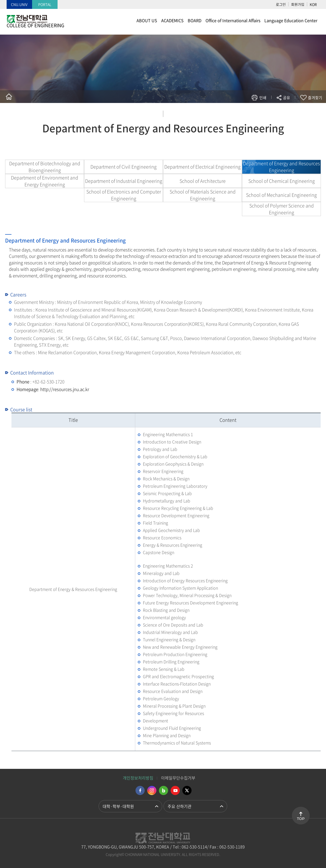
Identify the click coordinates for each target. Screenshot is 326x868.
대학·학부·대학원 (118, 806)
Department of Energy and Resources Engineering (281, 167)
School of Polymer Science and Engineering (282, 209)
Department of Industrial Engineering (124, 181)
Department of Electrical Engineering (202, 167)
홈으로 (9, 97)
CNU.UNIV (19, 4)
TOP (301, 819)
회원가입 (298, 4)
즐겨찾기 (315, 98)
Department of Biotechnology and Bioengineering (45, 167)
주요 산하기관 (180, 806)
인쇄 (263, 98)
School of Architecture (203, 181)
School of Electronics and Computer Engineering (124, 195)
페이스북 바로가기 (140, 790)
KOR (313, 4)
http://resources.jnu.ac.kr (65, 389)
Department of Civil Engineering (124, 167)
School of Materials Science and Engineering (203, 195)
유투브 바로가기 (175, 790)
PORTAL (45, 4)
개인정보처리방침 (138, 778)
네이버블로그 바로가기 (164, 790)
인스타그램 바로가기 (152, 790)
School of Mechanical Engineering (281, 195)
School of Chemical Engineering (282, 181)
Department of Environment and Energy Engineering (45, 181)
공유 (287, 98)
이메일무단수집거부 (178, 778)
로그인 (281, 4)
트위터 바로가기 (187, 790)
